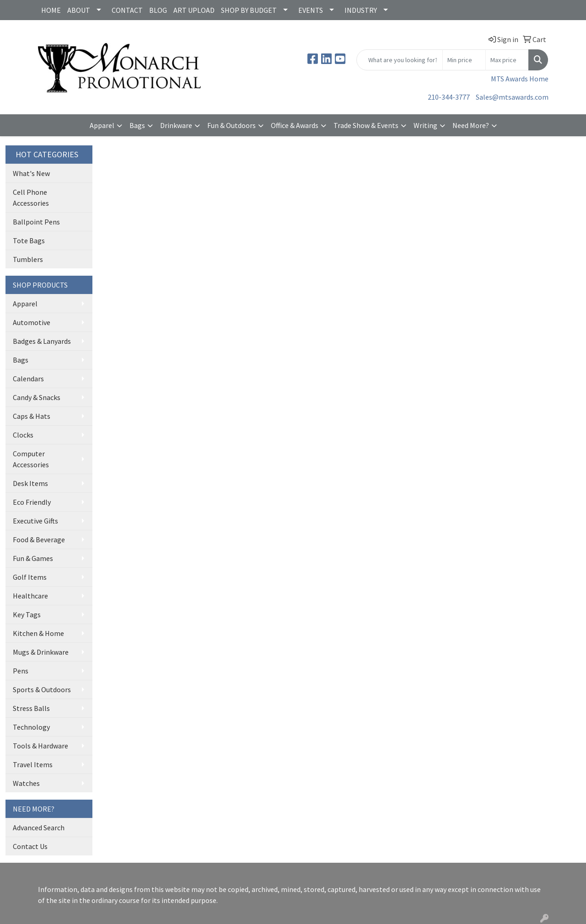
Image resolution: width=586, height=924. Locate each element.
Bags (137, 125)
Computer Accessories (31, 459)
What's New (31, 173)
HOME (51, 10)
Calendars (28, 379)
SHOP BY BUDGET (249, 10)
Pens (21, 671)
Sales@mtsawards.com (512, 97)
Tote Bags (29, 240)
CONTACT (127, 10)
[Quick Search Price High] (507, 60)
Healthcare (30, 596)
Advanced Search (39, 828)
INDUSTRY (361, 10)
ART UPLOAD (194, 10)
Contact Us (30, 846)
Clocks (23, 435)
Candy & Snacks (37, 397)
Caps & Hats (32, 416)
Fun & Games (33, 558)
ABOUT (79, 10)
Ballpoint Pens (36, 222)
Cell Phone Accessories (31, 198)
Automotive (32, 322)
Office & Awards (295, 125)
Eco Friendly (32, 502)
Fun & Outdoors (231, 125)
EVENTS (311, 10)
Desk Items (30, 483)
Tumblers (28, 259)
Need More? (471, 125)
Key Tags (27, 614)
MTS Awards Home (520, 79)
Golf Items (30, 577)
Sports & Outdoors (42, 689)
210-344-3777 (449, 97)
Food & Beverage (39, 539)
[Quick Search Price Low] (464, 60)
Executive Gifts (35, 521)
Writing (425, 125)
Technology (31, 727)
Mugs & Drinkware (41, 652)
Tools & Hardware (40, 746)
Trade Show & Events (366, 125)
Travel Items (33, 764)
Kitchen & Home (38, 633)
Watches (26, 783)
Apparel (102, 125)
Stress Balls (31, 708)
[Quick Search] (400, 60)
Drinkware (176, 125)
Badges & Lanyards (42, 341)
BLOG (158, 10)
